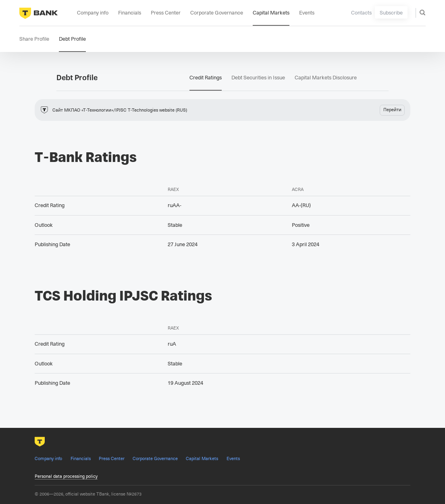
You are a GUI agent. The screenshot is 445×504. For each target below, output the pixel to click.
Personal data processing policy (66, 476)
